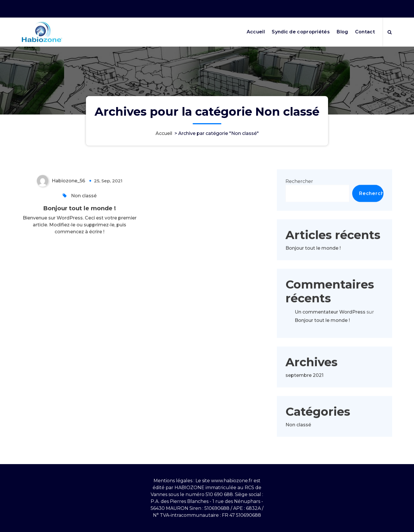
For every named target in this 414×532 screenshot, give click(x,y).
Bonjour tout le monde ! (79, 219)
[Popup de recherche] (390, 32)
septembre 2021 (304, 386)
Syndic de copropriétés (301, 32)
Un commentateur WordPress (330, 322)
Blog (342, 32)
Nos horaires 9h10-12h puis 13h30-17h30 (309, 8)
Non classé (84, 206)
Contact (365, 32)
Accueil (256, 32)
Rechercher (299, 192)
